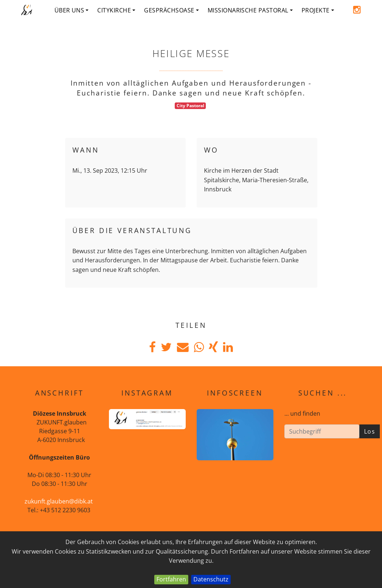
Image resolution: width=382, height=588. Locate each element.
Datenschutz (211, 579)
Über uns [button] (72, 10)
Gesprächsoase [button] (171, 10)
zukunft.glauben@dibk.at (59, 501)
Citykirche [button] (116, 10)
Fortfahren (171, 579)
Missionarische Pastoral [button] (250, 10)
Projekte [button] (318, 10)
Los (370, 431)
